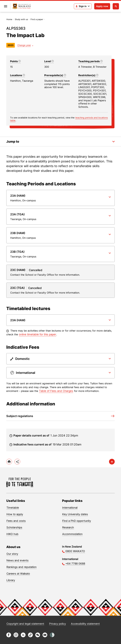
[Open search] (116, 6)
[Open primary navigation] (6, 6)
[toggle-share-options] (17, 462)
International (70, 508)
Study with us (21, 19)
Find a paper (37, 19)
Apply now (102, 6)
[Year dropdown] (25, 45)
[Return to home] (22, 6)
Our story (12, 554)
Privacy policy (58, 624)
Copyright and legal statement (25, 624)
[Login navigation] (83, 6)
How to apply (15, 514)
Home (9, 19)
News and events (17, 560)
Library (11, 580)
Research (68, 527)
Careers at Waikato (18, 574)
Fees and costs (16, 521)
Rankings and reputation (22, 567)
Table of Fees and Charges (56, 391)
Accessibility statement (85, 624)
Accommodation (72, 534)
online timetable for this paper (37, 334)
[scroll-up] (112, 462)
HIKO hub (12, 534)
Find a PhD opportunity (77, 521)
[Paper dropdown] (60, 198)
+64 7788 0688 (75, 564)
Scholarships (14, 527)
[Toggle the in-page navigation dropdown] (60, 142)
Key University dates (75, 514)
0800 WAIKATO (75, 551)
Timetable (13, 508)
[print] (9, 462)
